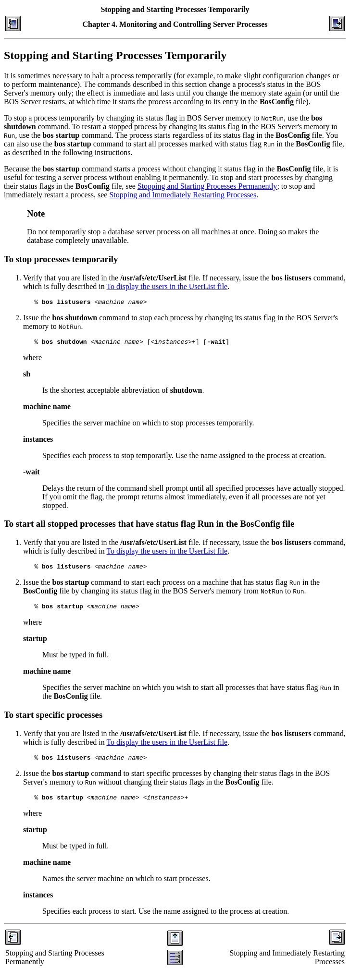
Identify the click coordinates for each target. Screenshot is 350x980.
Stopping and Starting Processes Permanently (207, 186)
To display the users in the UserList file (167, 286)
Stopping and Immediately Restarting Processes (183, 195)
